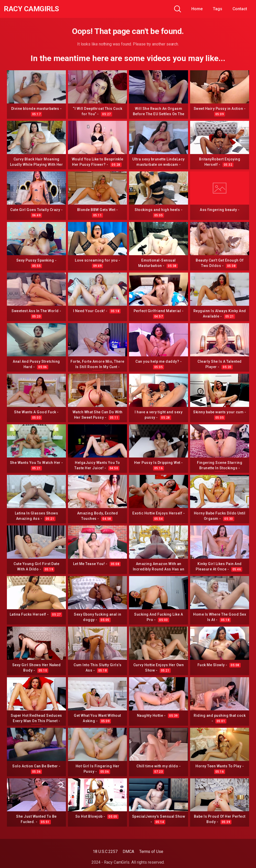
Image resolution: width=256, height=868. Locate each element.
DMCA (128, 852)
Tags (218, 9)
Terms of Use (151, 852)
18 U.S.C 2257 (105, 852)
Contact (240, 9)
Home (197, 9)
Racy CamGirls (31, 9)
